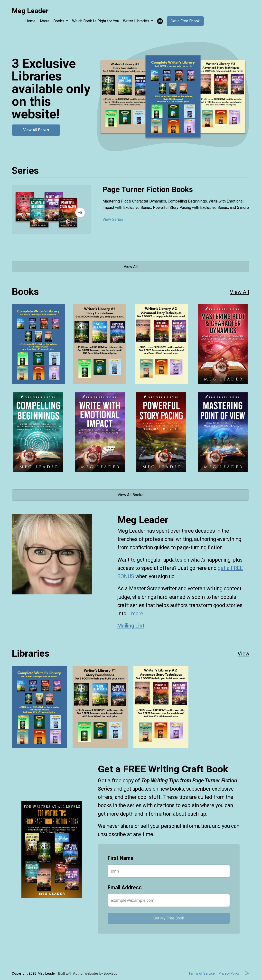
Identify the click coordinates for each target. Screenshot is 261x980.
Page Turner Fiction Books (148, 190)
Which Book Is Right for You (96, 21)
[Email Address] (169, 900)
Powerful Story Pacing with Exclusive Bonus (191, 207)
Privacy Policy (229, 973)
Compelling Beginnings (187, 201)
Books (59, 21)
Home (30, 21)
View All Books (36, 130)
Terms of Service (202, 973)
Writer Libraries (137, 21)
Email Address (125, 887)
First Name (121, 858)
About (44, 21)
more (137, 614)
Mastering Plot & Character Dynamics (134, 201)
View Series (113, 219)
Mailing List (131, 626)
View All (131, 267)
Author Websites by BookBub (95, 973)
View (243, 654)
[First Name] (169, 871)
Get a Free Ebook (185, 21)
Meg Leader (30, 11)
